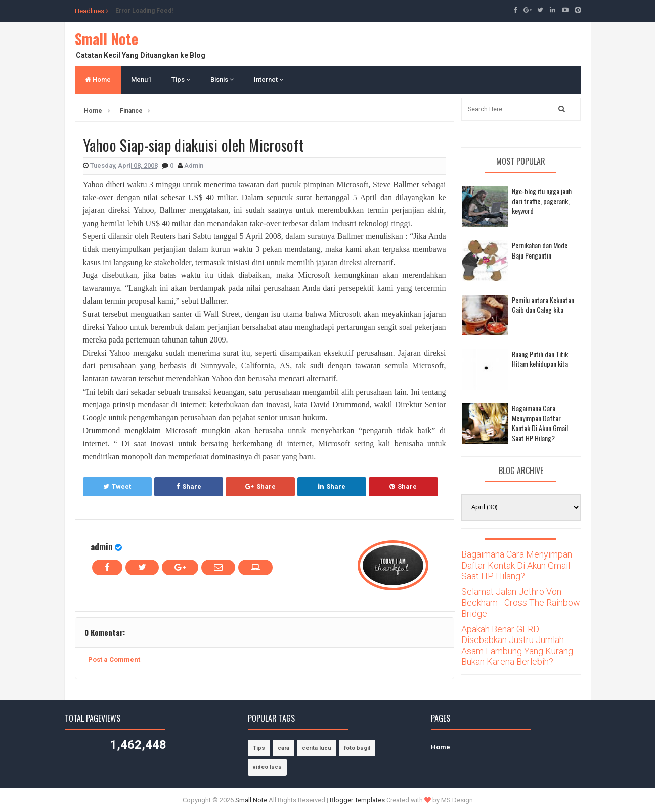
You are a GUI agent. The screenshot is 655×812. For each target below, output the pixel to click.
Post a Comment (114, 659)
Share (189, 486)
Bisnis (222, 80)
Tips (181, 80)
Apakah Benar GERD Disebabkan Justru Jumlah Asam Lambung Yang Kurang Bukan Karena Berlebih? (517, 646)
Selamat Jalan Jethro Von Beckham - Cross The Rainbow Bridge (521, 603)
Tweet (117, 486)
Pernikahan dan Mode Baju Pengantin (540, 250)
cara (283, 748)
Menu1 (141, 80)
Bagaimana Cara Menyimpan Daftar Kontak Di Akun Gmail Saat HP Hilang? (540, 423)
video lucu (267, 767)
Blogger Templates (357, 800)
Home (98, 80)
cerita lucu (317, 748)
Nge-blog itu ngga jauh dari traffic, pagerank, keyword (542, 201)
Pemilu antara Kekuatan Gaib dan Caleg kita (543, 305)
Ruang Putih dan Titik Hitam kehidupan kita (540, 359)
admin (102, 547)
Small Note (106, 39)
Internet (269, 80)
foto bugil (357, 748)
